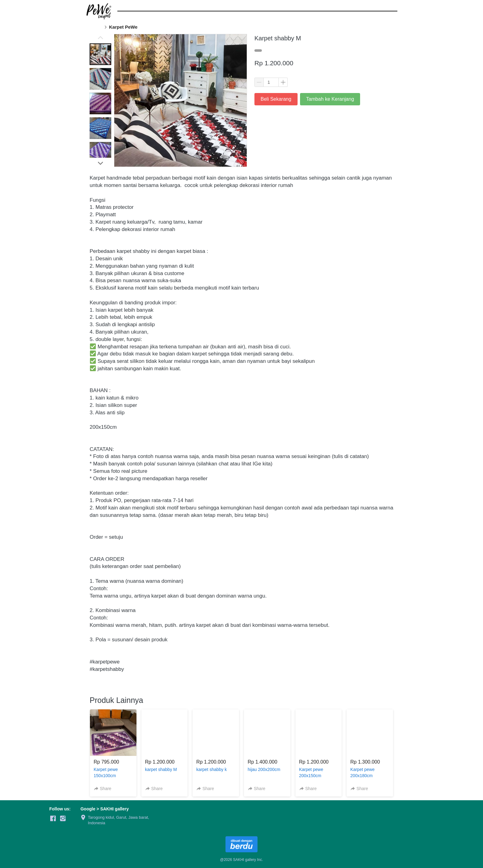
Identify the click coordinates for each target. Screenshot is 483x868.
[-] (53, 819)
